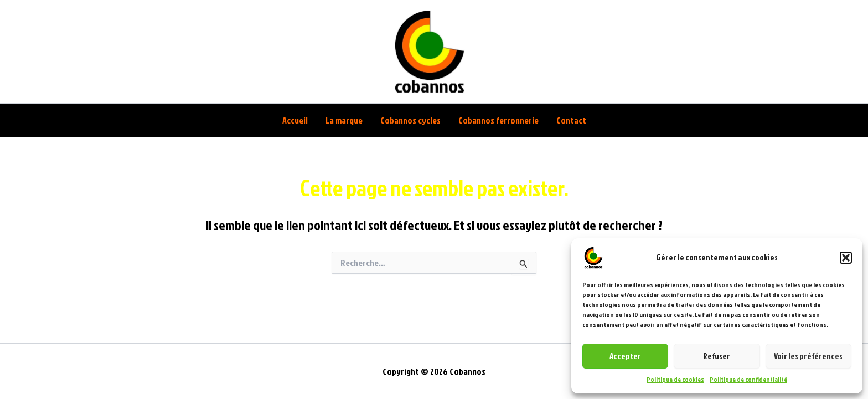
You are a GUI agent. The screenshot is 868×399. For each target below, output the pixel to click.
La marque (344, 120)
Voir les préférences (808, 356)
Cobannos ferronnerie (498, 120)
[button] (846, 258)
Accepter (625, 356)
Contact (571, 120)
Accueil (295, 120)
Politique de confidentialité (748, 379)
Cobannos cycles (410, 120)
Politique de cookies (675, 379)
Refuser (717, 356)
